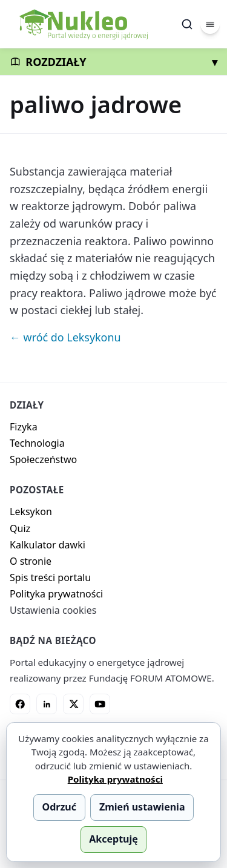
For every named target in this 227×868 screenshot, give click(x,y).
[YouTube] (100, 704)
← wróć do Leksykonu (65, 337)
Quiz (20, 528)
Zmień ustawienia (142, 807)
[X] (73, 704)
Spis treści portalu (50, 577)
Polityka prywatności (56, 594)
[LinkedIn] (47, 704)
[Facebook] (20, 704)
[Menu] (210, 24)
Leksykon (31, 511)
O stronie (31, 561)
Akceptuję (113, 839)
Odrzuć (59, 807)
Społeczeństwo (43, 459)
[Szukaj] (187, 24)
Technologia (37, 443)
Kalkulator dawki (48, 545)
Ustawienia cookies (53, 610)
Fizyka (24, 427)
